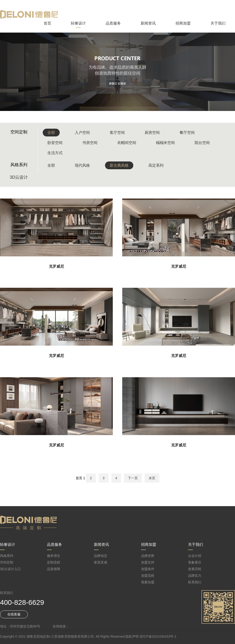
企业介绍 (195, 556)
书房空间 (90, 143)
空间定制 (7, 562)
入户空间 (82, 133)
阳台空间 (202, 143)
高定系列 (156, 165)
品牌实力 (195, 576)
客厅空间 (117, 133)
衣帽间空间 (127, 143)
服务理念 (54, 556)
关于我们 (218, 23)
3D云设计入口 (10, 569)
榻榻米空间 (165, 143)
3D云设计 (19, 177)
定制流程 (54, 562)
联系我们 (195, 582)
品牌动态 (101, 556)
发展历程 (195, 569)
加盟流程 (148, 576)
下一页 (133, 478)
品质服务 (113, 23)
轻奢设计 (78, 23)
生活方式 (55, 153)
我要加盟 (148, 582)
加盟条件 (148, 569)
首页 (47, 23)
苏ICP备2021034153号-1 (158, 636)
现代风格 (82, 165)
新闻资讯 (148, 23)
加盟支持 (148, 562)
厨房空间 (152, 133)
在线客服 (14, 614)
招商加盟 (183, 23)
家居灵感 (101, 562)
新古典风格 (119, 165)
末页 (152, 478)
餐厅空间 (187, 133)
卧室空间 (55, 143)
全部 (51, 133)
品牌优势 (148, 556)
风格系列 (7, 556)
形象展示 (195, 562)
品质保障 (54, 569)
